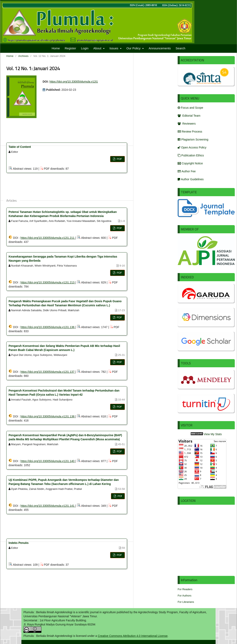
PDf (119, 496)
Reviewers (187, 124)
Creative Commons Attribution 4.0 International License (133, 636)
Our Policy (134, 48)
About (98, 48)
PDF (119, 159)
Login (85, 48)
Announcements (160, 48)
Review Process (190, 132)
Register (70, 48)
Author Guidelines (191, 179)
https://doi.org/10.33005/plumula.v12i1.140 (48, 461)
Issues (114, 48)
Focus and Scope (190, 108)
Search (181, 48)
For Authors (184, 596)
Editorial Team (189, 116)
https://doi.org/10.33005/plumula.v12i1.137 (48, 372)
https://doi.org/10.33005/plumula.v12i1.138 (48, 416)
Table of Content (20, 147)
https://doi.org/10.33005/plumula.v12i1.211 (48, 238)
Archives (23, 56)
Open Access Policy (192, 147)
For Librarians (186, 602)
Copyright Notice (190, 163)
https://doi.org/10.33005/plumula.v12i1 (74, 82)
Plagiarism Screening (193, 139)
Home (56, 48)
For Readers (185, 589)
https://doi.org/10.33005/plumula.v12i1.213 (48, 282)
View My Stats (213, 434)
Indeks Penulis (19, 543)
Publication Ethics (191, 155)
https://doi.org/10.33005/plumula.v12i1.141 (48, 506)
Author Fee (187, 171)
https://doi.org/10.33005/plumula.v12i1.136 (48, 327)
